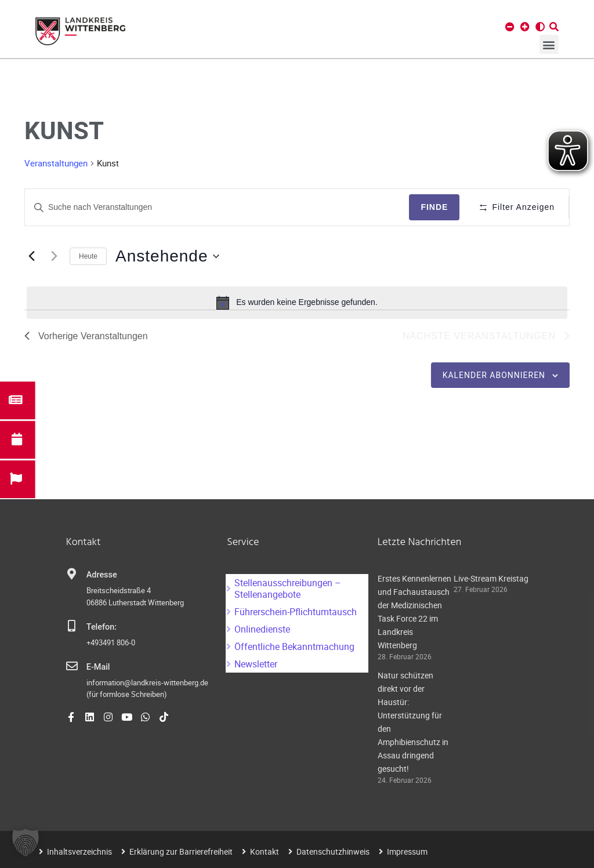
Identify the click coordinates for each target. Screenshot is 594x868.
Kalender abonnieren (494, 375)
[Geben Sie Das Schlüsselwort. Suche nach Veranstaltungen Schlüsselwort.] (217, 207)
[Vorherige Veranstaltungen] (31, 256)
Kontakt (265, 851)
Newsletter (256, 664)
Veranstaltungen (56, 163)
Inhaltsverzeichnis (79, 851)
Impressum (407, 851)
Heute (88, 256)
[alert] (297, 303)
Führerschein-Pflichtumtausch (296, 612)
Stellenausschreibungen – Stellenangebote (288, 589)
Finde (434, 207)
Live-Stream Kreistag (491, 578)
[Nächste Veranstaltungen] (54, 256)
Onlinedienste (262, 629)
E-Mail (98, 667)
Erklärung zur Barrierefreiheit (181, 851)
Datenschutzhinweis (333, 851)
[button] (549, 44)
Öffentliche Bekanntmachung (294, 647)
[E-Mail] (72, 666)
